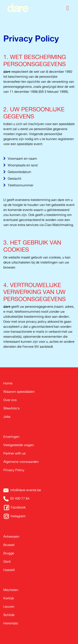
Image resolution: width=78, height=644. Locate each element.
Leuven (9, 606)
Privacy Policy (14, 470)
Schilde (9, 615)
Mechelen (11, 590)
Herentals (11, 623)
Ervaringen (11, 437)
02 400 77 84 (20, 498)
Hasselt (9, 570)
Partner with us (14, 453)
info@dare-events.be (26, 490)
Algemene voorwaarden (21, 462)
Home (8, 383)
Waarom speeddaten (19, 392)
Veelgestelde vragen (19, 445)
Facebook (18, 507)
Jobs (7, 417)
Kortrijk (9, 598)
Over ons (10, 400)
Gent (7, 561)
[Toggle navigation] (68, 8)
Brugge (9, 553)
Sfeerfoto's (11, 408)
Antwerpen (11, 536)
